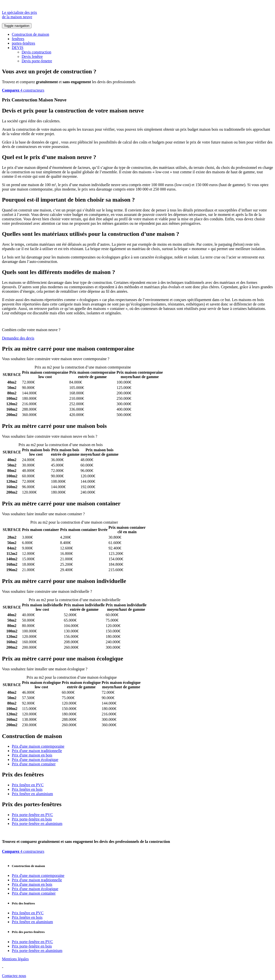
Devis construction (36, 52)
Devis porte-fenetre (37, 61)
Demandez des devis (18, 338)
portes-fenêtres (23, 43)
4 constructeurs (23, 90)
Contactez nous (14, 976)
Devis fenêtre (32, 56)
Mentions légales (15, 959)
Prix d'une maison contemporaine (38, 746)
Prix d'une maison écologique (35, 760)
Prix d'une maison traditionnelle (37, 751)
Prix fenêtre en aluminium (32, 794)
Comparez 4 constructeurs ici (133, 359)
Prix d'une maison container (34, 764)
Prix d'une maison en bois (32, 755)
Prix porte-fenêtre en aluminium (37, 824)
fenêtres (18, 39)
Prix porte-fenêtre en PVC (32, 815)
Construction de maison (30, 34)
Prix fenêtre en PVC (28, 785)
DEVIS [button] (18, 48)
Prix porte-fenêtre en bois (32, 819)
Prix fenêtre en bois (27, 789)
